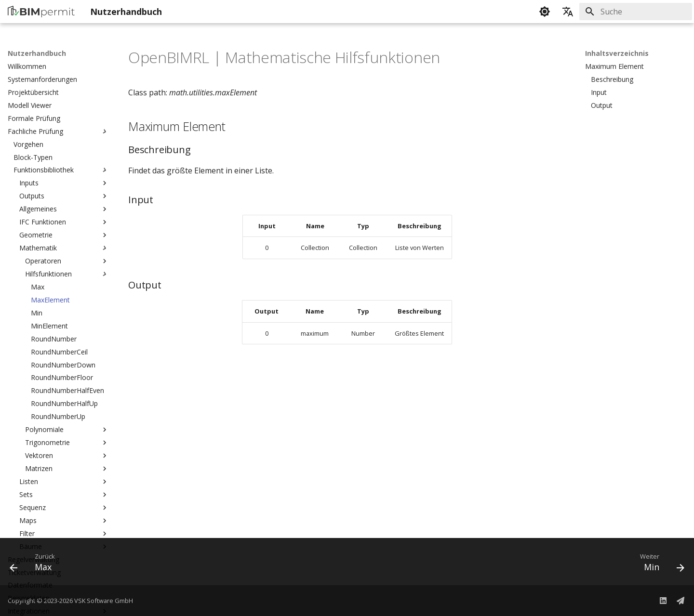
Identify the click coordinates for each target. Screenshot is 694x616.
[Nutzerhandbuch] (41, 12)
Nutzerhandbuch (37, 53)
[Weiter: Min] (658, 564)
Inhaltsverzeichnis (617, 53)
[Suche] (636, 12)
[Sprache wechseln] (568, 12)
